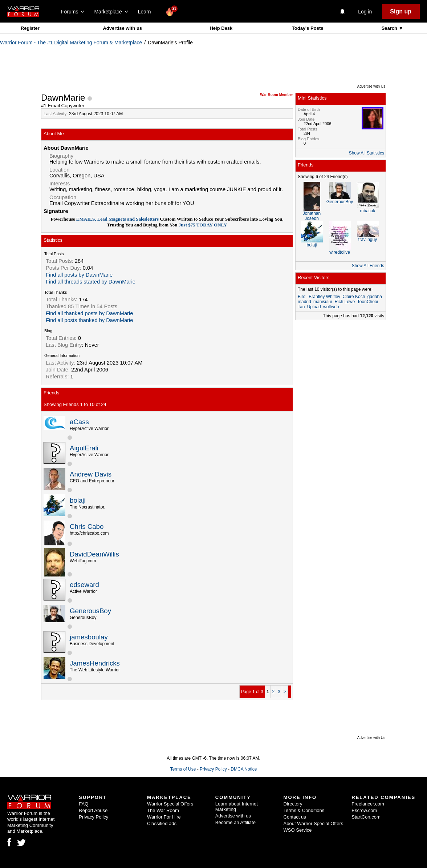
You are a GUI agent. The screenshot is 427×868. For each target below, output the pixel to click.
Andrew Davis (91, 474)
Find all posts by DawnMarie (79, 275)
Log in (365, 12)
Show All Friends (368, 266)
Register (30, 28)
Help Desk (221, 28)
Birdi (302, 297)
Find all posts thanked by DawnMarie (89, 320)
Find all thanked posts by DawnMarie (89, 313)
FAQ (84, 804)
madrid (304, 302)
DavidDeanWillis (94, 554)
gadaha (375, 297)
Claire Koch (354, 297)
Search (390, 28)
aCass (79, 422)
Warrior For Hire (164, 817)
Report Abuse (93, 810)
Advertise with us (122, 28)
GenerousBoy (90, 611)
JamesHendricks (95, 663)
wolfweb (331, 307)
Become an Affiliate (235, 822)
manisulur (323, 302)
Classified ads (162, 823)
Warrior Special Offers (170, 804)
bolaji (78, 500)
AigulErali (84, 448)
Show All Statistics (367, 153)
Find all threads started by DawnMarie (91, 282)
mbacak (367, 211)
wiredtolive (340, 252)
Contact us (295, 817)
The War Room (163, 810)
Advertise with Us (371, 86)
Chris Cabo (87, 527)
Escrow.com (364, 810)
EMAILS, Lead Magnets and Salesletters (117, 219)
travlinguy (368, 240)
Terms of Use (183, 769)
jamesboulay (89, 637)
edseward (84, 585)
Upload (314, 307)
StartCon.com (366, 817)
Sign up (401, 11)
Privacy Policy (213, 769)
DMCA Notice (244, 769)
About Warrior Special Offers (314, 823)
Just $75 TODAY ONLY (202, 225)
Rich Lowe (345, 302)
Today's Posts (308, 28)
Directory (293, 804)
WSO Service (298, 830)
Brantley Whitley (324, 297)
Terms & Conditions (304, 810)
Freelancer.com (368, 804)
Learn (147, 12)
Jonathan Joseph (312, 216)
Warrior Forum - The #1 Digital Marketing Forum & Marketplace (71, 43)
